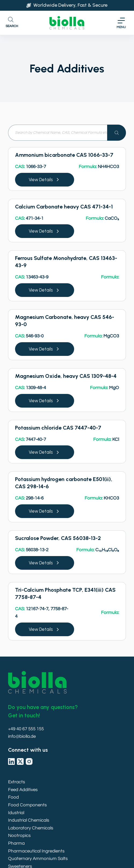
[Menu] (121, 23)
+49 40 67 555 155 (26, 729)
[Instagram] (29, 761)
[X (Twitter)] (20, 761)
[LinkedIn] (11, 761)
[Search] (117, 133)
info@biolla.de (22, 736)
